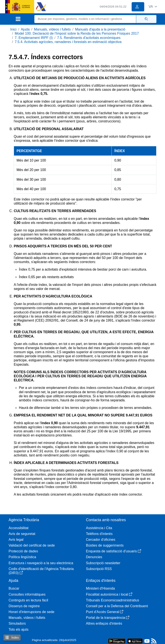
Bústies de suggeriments (105, 545)
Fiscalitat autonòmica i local (109, 594)
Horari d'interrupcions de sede (31, 612)
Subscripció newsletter (103, 563)
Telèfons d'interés (99, 534)
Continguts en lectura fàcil (28, 600)
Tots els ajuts (18, 629)
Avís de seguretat (22, 534)
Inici (13, 29)
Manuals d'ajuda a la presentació (100, 29)
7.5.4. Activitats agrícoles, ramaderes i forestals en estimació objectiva (68, 42)
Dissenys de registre (24, 606)
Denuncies (94, 557)
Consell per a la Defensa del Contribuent (117, 606)
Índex (12, 637)
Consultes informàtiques (27, 594)
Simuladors (17, 623)
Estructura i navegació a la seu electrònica (41, 563)
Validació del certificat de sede (32, 545)
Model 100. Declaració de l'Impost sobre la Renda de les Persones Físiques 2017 (77, 33)
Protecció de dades (23, 551)
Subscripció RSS (99, 569)
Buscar (14, 588)
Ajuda (25, 29)
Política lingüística (22, 557)
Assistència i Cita (99, 528)
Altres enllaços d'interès (104, 623)
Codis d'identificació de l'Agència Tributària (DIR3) (41, 571)
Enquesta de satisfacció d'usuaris (114, 551)
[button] (153, 7)
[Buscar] (85, 19)
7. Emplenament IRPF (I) (34, 38)
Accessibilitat (18, 528)
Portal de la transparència (108, 618)
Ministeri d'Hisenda (100, 588)
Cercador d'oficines (101, 540)
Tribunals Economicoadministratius (113, 600)
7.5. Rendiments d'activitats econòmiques (89, 38)
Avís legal (16, 540)
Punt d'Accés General (105, 612)
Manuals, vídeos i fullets (52, 29)
